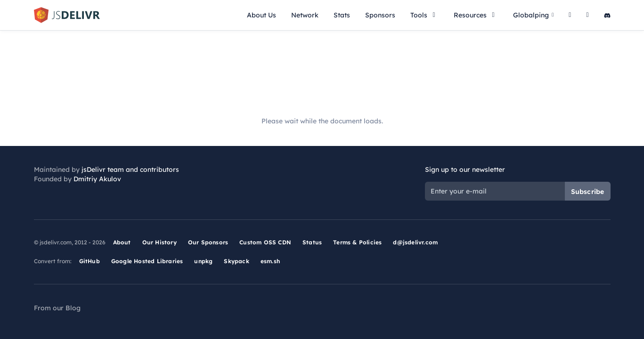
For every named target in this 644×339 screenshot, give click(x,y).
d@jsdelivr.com (415, 242)
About (122, 242)
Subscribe (588, 192)
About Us (261, 15)
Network (305, 15)
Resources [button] (476, 15)
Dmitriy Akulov (97, 179)
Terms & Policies (357, 242)
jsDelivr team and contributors (130, 169)
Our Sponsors (208, 242)
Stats (342, 15)
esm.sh (270, 261)
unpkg (203, 261)
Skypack (236, 261)
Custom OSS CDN (265, 242)
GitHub (90, 261)
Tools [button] (424, 15)
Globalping (533, 15)
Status (312, 242)
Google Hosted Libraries (147, 261)
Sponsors (380, 15)
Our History (159, 242)
